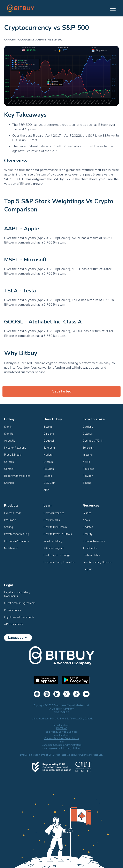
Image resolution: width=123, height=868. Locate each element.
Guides (87, 513)
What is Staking (53, 541)
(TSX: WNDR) (62, 712)
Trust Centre (90, 548)
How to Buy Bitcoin (55, 527)
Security (88, 534)
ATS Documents (14, 624)
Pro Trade (10, 520)
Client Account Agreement (20, 603)
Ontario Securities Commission (62, 738)
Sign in (8, 427)
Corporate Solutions (16, 541)
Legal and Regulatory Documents (17, 594)
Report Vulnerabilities (17, 476)
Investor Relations (15, 448)
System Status (91, 555)
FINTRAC (62, 728)
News (86, 520)
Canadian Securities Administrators (62, 745)
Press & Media (13, 455)
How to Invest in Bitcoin (58, 534)
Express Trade (13, 513)
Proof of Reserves (94, 541)
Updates (88, 527)
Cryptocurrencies (54, 513)
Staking (9, 527)
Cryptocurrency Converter (59, 562)
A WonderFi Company (62, 709)
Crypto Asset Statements (19, 617)
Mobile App (11, 548)
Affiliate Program (54, 548)
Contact (9, 469)
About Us (10, 441)
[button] (111, 8)
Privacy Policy (13, 610)
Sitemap (9, 483)
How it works (52, 520)
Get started (62, 391)
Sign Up (9, 434)
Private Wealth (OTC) (17, 534)
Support (88, 569)
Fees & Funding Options (97, 562)
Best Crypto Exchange (57, 555)
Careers (9, 462)
